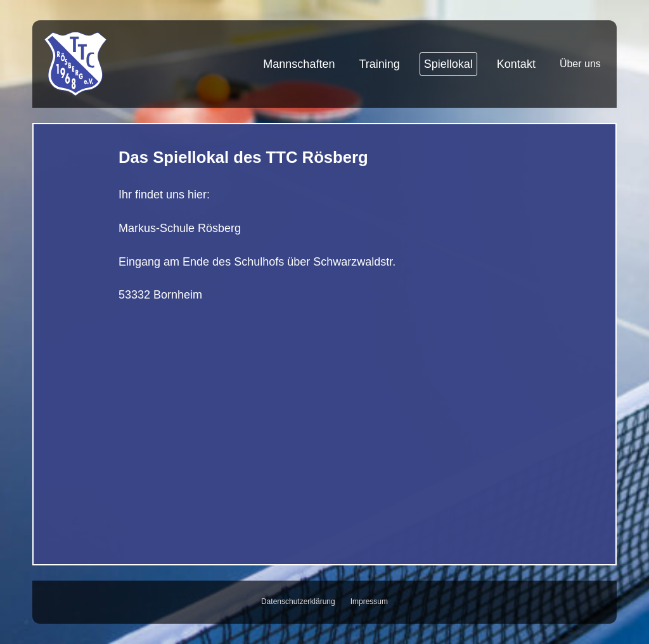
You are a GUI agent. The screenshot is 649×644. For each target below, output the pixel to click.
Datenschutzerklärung (298, 602)
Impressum (369, 602)
